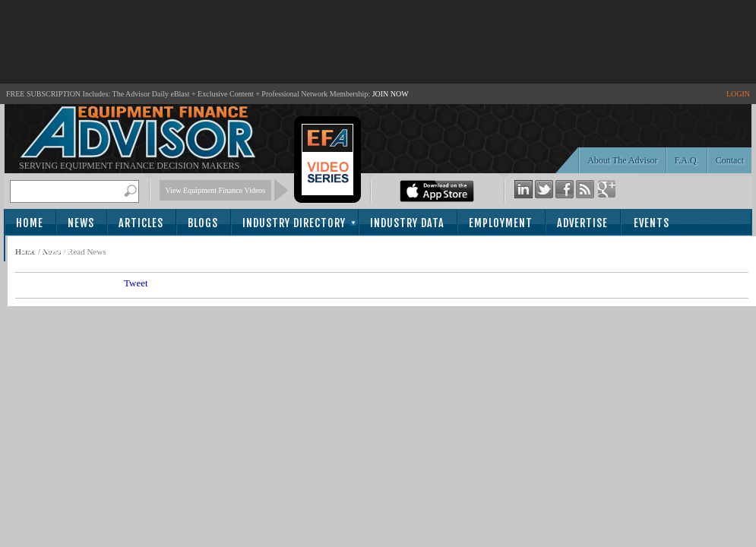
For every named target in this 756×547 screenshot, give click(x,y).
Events (652, 223)
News (81, 223)
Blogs (203, 223)
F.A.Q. (687, 160)
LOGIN (738, 94)
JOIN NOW (391, 94)
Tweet (136, 283)
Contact (730, 160)
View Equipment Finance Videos (216, 190)
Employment (501, 223)
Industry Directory (294, 223)
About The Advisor (622, 160)
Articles (141, 223)
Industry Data (407, 223)
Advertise (582, 223)
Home (30, 223)
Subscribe (47, 250)
